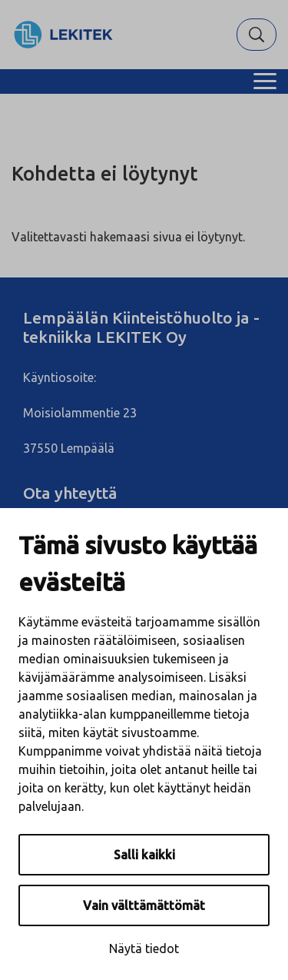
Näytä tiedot (144, 948)
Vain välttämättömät (144, 905)
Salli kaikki (144, 855)
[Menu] (265, 81)
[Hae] (257, 35)
